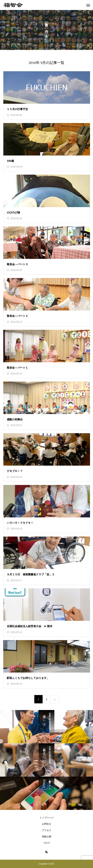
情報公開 (47, 837)
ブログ (47, 843)
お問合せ (47, 824)
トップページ (47, 818)
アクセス (47, 830)
